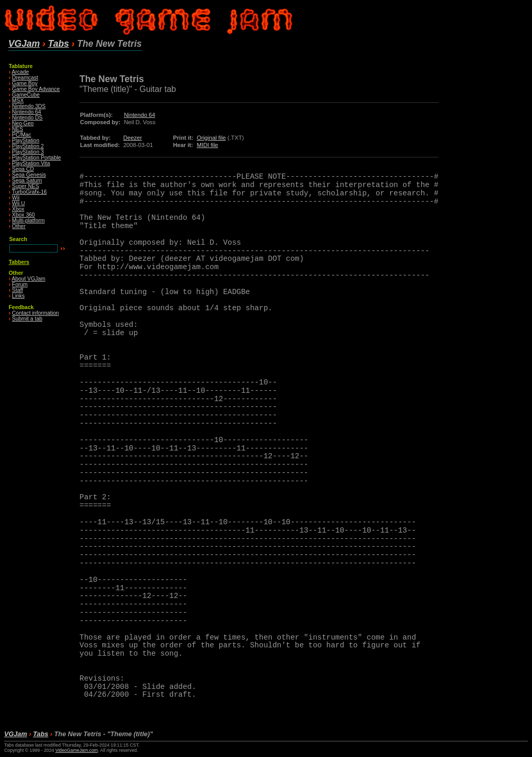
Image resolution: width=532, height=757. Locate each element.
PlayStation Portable (36, 158)
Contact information (35, 313)
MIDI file (208, 145)
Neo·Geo (23, 123)
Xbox (18, 209)
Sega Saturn (27, 181)
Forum (20, 284)
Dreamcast (25, 78)
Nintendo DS (27, 118)
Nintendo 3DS (29, 106)
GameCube (26, 95)
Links (18, 296)
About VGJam (29, 279)
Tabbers (19, 262)
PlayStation (26, 141)
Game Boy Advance (36, 89)
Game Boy (25, 83)
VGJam (24, 44)
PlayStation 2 (28, 146)
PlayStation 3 (28, 152)
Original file (211, 138)
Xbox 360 (23, 215)
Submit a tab (27, 319)
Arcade (21, 72)
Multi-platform (28, 221)
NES (17, 129)
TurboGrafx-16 (29, 192)
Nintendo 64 (26, 112)
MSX (18, 101)
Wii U (18, 203)
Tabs (58, 44)
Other (19, 226)
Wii (16, 198)
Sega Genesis (29, 175)
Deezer (132, 138)
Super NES (25, 186)
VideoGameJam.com (76, 750)
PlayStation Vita (31, 163)
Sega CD (23, 169)
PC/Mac (22, 135)
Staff (17, 290)
